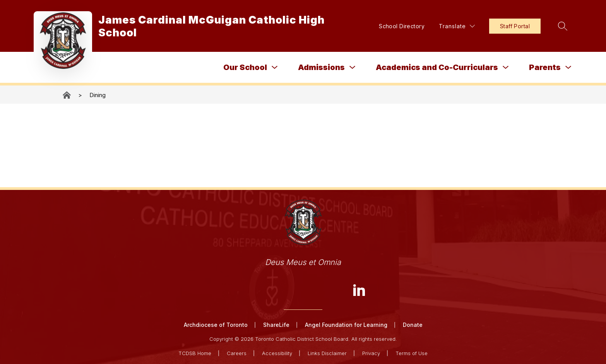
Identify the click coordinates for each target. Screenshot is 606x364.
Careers (237, 353)
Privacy (371, 353)
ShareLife (276, 325)
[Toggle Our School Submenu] (275, 68)
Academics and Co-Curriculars (437, 67)
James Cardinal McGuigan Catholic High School (67, 95)
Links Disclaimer (327, 353)
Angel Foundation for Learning (346, 325)
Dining (98, 95)
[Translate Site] (457, 26)
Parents (545, 67)
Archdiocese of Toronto (216, 325)
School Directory (402, 26)
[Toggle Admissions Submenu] (353, 68)
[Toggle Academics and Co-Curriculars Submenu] (506, 68)
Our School (245, 67)
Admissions (321, 67)
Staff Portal (515, 26)
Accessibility (277, 353)
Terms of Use (412, 353)
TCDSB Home (195, 353)
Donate (413, 325)
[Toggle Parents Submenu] (568, 68)
